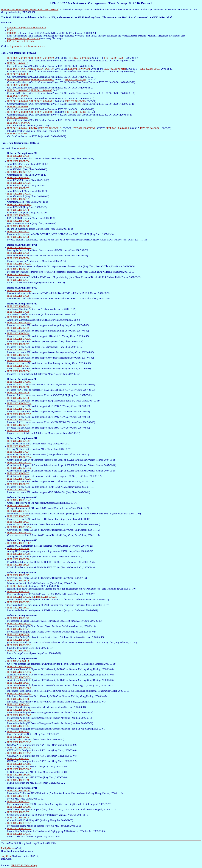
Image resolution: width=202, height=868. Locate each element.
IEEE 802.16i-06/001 (150, 128)
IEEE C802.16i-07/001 (18, 490)
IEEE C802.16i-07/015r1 (19, 323)
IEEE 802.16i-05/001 (18, 134)
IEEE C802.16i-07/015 (18, 328)
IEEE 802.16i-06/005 (75, 101)
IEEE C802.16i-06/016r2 (19, 688)
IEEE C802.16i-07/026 (18, 237)
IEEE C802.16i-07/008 (18, 398)
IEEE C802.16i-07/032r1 (19, 183)
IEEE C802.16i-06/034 (18, 505)
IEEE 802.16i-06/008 (18, 85)
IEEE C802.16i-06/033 (18, 511)
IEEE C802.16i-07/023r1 (19, 264)
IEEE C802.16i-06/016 (18, 699)
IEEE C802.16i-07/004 (18, 452)
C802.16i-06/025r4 (16, 586)
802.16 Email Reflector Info (21, 41)
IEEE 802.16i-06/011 (150, 69)
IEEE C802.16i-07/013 (18, 344)
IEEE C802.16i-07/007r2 (19, 414)
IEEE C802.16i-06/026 (18, 581)
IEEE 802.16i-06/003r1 (43, 112)
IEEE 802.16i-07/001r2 (43, 58)
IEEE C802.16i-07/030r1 (19, 204)
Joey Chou (6, 856)
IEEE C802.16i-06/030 (18, 548)
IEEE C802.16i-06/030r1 (19, 543)
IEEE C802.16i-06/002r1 (19, 828)
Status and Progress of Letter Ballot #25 (26, 28)
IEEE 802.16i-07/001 (114, 58)
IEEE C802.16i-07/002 (18, 484)
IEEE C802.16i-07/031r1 (19, 194)
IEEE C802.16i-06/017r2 (19, 672)
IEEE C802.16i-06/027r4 (19, 527)
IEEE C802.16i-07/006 (18, 430)
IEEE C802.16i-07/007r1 (19, 420)
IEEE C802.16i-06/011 (18, 758)
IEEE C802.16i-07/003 (18, 473)
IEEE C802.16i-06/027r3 (19, 533)
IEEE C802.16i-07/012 (18, 355)
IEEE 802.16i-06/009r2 (19, 80)
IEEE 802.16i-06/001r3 (50, 128)
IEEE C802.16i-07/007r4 (19, 403)
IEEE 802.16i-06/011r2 (79, 69)
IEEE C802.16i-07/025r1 (19, 247)
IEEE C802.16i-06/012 (18, 737)
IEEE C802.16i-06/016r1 (19, 694)
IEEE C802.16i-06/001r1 (19, 834)
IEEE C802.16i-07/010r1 (19, 382)
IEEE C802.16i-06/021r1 (19, 624)
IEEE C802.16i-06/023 (18, 608)
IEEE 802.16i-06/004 (18, 107)
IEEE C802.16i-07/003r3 (19, 463)
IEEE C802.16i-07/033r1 (19, 172)
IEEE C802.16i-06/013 (18, 731)
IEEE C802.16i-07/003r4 (19, 457)
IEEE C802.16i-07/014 (18, 333)
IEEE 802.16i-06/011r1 (115, 69)
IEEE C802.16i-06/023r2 (19, 597)
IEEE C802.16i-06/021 (18, 629)
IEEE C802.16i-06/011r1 (19, 753)
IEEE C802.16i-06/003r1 (19, 823)
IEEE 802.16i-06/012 (18, 63)
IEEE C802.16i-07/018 (18, 317)
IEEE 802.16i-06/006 (18, 96)
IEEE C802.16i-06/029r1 (19, 554)
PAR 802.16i (13, 33)
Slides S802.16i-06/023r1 (45, 597)
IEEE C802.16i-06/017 (18, 683)
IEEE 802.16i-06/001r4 (19, 128)
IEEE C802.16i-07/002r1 (19, 479)
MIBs (34, 128)
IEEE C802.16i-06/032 (18, 516)
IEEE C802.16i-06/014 (18, 726)
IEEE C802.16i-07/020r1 (19, 290)
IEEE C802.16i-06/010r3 (19, 764)
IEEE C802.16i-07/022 (18, 274)
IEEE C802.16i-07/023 (18, 269)
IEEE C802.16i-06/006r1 (19, 807)
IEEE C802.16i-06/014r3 (19, 710)
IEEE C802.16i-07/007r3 (19, 409)
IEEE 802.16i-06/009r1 (43, 80)
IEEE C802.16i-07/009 (18, 393)
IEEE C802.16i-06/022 (18, 618)
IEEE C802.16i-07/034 (18, 161)
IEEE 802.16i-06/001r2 (84, 128)
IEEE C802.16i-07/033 (18, 177)
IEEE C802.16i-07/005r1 (19, 441)
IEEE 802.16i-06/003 (75, 112)
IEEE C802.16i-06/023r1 (19, 602)
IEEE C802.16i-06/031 (18, 522)
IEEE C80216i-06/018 (18, 661)
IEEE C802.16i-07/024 (18, 258)
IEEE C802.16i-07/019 (18, 312)
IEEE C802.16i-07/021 (18, 280)
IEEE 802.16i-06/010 (18, 74)
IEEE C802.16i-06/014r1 (19, 721)
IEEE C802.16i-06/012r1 (19, 651)
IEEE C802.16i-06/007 (18, 801)
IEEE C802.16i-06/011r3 (19, 742)
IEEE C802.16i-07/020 (18, 296)
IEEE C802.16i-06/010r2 (19, 769)
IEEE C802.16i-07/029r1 (19, 215)
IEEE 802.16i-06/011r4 (19, 69)
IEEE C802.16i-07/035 (18, 156)
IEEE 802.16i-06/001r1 (118, 128)
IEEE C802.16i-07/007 (18, 425)
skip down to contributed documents (27, 46)
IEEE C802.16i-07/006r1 (19, 371)
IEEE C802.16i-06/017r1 (19, 677)
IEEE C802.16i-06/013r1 (19, 645)
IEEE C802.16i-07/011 (18, 366)
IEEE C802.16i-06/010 (18, 780)
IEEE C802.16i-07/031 (18, 199)
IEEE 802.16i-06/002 (18, 117)
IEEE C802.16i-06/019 (18, 640)
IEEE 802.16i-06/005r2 (19, 101)
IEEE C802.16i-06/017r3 (19, 667)
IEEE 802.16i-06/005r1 (43, 101)
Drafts (10, 30)
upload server (25, 148)
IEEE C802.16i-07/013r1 (19, 339)
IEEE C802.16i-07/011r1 (19, 360)
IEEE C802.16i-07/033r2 (19, 167)
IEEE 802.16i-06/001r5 (19, 123)
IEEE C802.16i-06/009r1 (19, 791)
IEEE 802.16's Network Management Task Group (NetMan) (30, 10)
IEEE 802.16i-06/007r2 (19, 90)
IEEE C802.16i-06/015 (18, 704)
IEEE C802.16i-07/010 (18, 387)
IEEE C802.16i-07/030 (18, 210)
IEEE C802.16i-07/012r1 (19, 350)
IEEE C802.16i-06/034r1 (19, 500)
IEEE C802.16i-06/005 (18, 812)
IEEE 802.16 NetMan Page (24, 865)
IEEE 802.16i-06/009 (75, 80)
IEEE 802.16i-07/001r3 (19, 58)
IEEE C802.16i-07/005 (18, 446)
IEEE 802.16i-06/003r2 (19, 112)
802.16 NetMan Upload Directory (24, 38)
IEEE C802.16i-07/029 (18, 221)
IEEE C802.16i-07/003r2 (19, 468)
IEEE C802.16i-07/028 (18, 226)
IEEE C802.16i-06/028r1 (19, 559)
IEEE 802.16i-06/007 (42, 90)
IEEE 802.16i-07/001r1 (79, 58)
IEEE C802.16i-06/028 (18, 565)
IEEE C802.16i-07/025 (18, 253)
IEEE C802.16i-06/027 (18, 575)
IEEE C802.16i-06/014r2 (19, 715)
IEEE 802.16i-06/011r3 (42, 69)
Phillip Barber (8, 848)
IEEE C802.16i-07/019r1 (19, 306)
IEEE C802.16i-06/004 (18, 818)
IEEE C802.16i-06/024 (18, 591)
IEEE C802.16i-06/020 (18, 634)
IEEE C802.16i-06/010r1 (19, 775)
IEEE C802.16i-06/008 (18, 796)
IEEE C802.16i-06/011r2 (19, 748)
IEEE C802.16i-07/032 (18, 188)
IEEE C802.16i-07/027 (18, 232)
